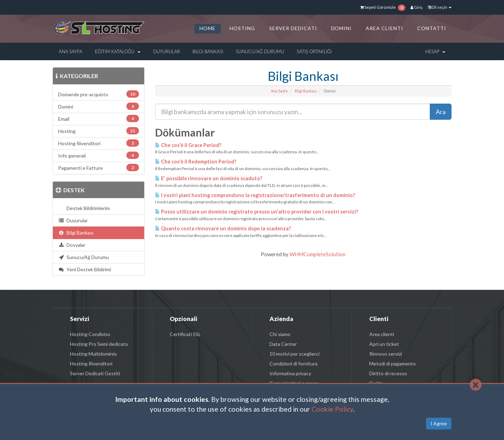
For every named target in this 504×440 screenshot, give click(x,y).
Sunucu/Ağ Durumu (260, 51)
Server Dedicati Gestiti (95, 373)
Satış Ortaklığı (314, 51)
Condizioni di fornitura (293, 364)
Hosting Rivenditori (91, 364)
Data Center (283, 344)
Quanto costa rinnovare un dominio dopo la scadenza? (223, 228)
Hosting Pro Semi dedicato (99, 344)
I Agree (439, 423)
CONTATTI (432, 28)
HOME (208, 28)
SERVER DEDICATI (293, 28)
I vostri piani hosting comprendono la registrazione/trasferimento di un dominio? (255, 195)
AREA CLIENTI (384, 28)
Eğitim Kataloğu (118, 51)
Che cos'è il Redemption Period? (196, 162)
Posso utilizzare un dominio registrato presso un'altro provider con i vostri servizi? (257, 212)
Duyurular (166, 51)
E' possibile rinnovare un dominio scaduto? (209, 178)
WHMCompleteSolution (317, 254)
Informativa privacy (290, 373)
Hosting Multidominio (93, 354)
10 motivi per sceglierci (295, 354)
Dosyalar (72, 245)
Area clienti (382, 334)
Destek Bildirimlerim (87, 208)
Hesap (435, 51)
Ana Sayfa (71, 51)
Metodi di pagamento (393, 364)
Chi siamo (280, 334)
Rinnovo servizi (386, 354)
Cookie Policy (332, 409)
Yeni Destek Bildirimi (85, 269)
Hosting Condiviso (90, 334)
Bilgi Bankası (208, 51)
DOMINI (342, 28)
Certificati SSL (185, 334)
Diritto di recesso (388, 373)
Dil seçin (440, 7)
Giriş (416, 7)
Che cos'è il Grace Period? (188, 145)
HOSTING (242, 28)
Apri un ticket (384, 344)
